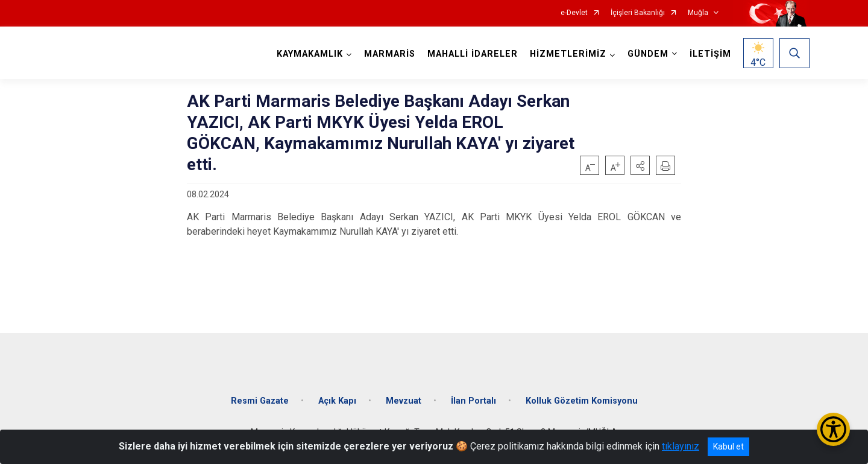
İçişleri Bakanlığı (638, 13)
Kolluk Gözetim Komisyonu (582, 401)
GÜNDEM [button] (648, 54)
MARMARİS (390, 54)
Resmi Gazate (260, 401)
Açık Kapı (337, 401)
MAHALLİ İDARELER (473, 54)
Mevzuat (404, 401)
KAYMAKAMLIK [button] (310, 54)
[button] (640, 165)
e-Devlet (574, 13)
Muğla (698, 13)
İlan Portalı (473, 401)
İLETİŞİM (710, 54)
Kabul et (728, 447)
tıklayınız (681, 446)
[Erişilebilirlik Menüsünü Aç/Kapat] (833, 429)
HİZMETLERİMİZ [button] (568, 54)
